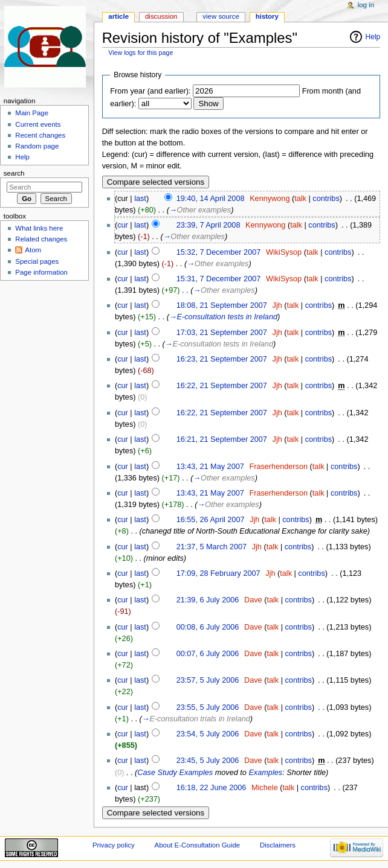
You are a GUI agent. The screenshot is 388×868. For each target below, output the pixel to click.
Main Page (32, 113)
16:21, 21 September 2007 (222, 439)
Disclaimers (278, 845)
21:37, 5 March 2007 (212, 547)
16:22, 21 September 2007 (222, 386)
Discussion (161, 16)
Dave (253, 600)
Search (14, 173)
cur (123, 225)
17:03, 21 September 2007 (222, 333)
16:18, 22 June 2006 (212, 788)
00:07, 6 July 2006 (208, 654)
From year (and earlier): (150, 91)
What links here (39, 228)
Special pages (37, 261)
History (267, 16)
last (140, 199)
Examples (265, 773)
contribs (326, 199)
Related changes (41, 239)
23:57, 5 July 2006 (208, 680)
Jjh (277, 305)
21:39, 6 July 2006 (208, 600)
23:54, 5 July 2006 (208, 734)
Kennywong (270, 199)
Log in (366, 5)
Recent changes (40, 135)
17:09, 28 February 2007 (218, 573)
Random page (37, 146)
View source (221, 16)
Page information (41, 272)
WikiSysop (284, 252)
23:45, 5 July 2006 (208, 761)
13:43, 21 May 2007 (210, 467)
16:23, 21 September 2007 (222, 359)
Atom (33, 250)
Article (118, 16)
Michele (265, 788)
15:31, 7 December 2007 (219, 279)
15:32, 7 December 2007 (219, 252)
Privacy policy (114, 845)
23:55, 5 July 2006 (208, 707)
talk (300, 199)
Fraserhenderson (278, 467)
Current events (38, 124)
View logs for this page (141, 53)
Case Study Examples (175, 773)
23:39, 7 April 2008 (209, 225)
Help (373, 37)
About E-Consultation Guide (198, 845)
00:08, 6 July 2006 (208, 627)
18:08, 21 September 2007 (222, 305)
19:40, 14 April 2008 (211, 199)
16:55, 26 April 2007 (211, 520)
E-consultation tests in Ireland (227, 317)
